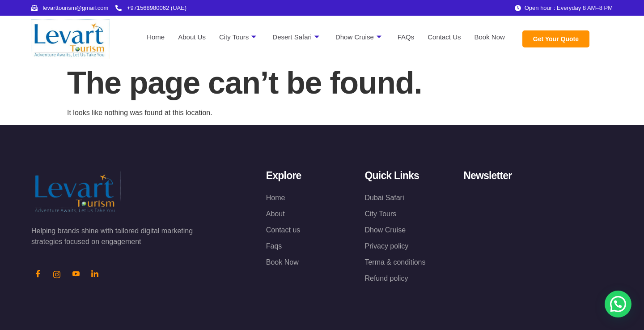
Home (156, 37)
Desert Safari (296, 37)
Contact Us (444, 37)
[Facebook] (38, 275)
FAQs (406, 37)
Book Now (489, 37)
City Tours (238, 37)
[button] (618, 304)
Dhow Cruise (358, 37)
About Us (192, 37)
